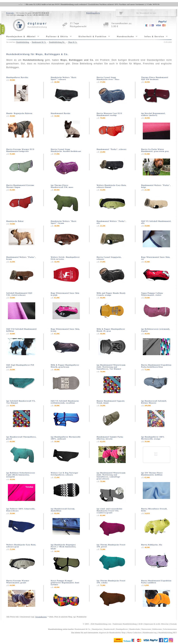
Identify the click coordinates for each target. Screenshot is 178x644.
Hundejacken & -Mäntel (21, 36)
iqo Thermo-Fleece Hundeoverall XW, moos (62, 186)
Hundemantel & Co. (39, 42)
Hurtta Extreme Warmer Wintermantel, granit (18, 582)
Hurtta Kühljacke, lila (152, 545)
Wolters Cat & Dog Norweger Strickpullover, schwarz (65, 474)
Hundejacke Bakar (15, 221)
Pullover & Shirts (57, 36)
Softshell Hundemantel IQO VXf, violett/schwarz (19, 294)
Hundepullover (122, 629)
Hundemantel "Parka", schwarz (112, 149)
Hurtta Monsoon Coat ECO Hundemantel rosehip (109, 114)
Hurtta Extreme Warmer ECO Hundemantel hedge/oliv (20, 150)
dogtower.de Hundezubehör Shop (112, 632)
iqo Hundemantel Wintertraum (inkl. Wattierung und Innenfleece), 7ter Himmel (111, 367)
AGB (140, 624)
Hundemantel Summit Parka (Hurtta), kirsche (110, 438)
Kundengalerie (93, 13)
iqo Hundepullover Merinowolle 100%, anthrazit (66, 438)
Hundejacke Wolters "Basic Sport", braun (64, 222)
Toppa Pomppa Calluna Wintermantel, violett (152, 294)
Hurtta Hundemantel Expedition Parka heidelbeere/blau (156, 366)
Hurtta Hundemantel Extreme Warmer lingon (20, 186)
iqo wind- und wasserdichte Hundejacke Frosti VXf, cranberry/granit (110, 511)
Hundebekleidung (23, 42)
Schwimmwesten (170, 629)
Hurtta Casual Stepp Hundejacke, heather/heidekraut (66, 150)
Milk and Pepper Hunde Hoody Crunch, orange (111, 294)
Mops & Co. (73, 42)
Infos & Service (154, 36)
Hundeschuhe (125, 36)
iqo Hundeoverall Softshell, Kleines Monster (154, 402)
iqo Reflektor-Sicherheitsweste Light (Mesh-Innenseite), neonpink (21, 475)
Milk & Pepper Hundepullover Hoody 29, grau (111, 330)
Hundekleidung (101, 624)
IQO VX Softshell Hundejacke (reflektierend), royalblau (65, 402)
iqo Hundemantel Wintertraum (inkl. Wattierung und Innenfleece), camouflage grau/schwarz (111, 476)
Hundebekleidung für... (57, 42)
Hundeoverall (109, 629)
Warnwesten (146, 629)
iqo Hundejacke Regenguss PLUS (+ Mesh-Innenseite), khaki (64, 547)
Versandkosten (41, 617)
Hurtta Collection (134, 632)
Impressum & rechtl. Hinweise (157, 624)
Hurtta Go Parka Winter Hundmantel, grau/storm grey (155, 150)
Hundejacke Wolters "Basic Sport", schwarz (64, 78)
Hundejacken (97, 629)
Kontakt (10, 13)
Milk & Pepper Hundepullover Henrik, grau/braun (65, 366)
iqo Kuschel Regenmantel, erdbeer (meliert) (153, 114)
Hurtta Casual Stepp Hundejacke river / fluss (108, 78)
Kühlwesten (157, 629)
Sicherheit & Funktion (93, 36)
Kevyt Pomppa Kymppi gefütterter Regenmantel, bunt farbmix (65, 583)
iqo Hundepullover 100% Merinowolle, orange (153, 438)
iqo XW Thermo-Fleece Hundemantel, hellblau (152, 474)
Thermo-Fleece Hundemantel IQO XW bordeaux (155, 78)
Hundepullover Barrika (17, 77)
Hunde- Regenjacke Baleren (19, 113)
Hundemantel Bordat (61, 113)
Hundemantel (80, 629)
